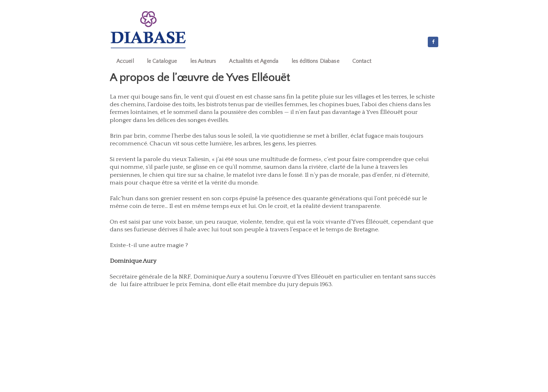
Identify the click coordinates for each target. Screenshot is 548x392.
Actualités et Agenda (254, 61)
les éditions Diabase (315, 61)
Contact (362, 61)
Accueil (125, 61)
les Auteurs (203, 61)
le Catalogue (162, 61)
